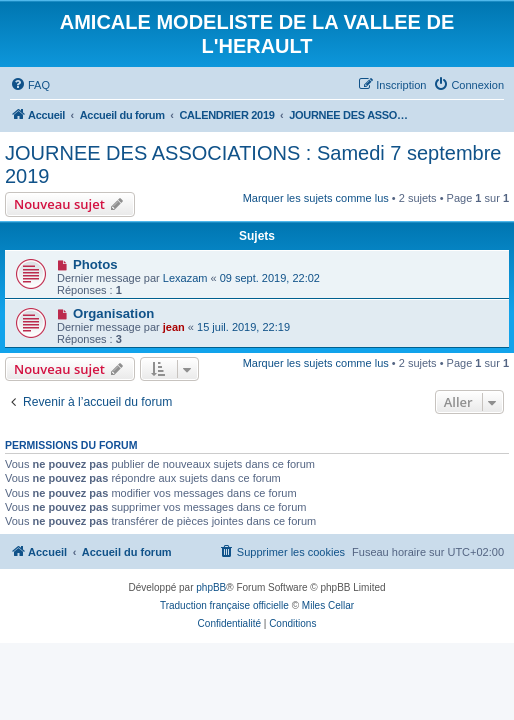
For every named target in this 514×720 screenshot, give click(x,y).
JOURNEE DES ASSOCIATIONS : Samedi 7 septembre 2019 (253, 164)
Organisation (113, 313)
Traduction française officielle (224, 605)
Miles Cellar (328, 605)
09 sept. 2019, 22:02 (270, 278)
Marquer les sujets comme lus (316, 198)
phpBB (211, 587)
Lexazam (185, 278)
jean (174, 327)
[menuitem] (30, 85)
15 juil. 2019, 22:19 (243, 327)
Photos (95, 264)
